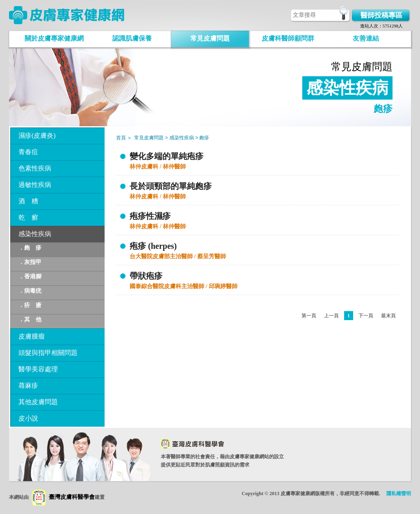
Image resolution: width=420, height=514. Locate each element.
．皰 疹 (30, 248)
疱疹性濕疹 (150, 216)
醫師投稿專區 (381, 15)
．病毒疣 (30, 291)
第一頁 (309, 316)
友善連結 (366, 38)
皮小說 (28, 418)
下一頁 (366, 316)
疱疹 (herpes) (153, 246)
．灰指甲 (30, 262)
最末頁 (388, 316)
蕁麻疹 (28, 385)
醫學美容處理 (38, 369)
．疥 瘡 (30, 305)
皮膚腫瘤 (32, 336)
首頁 (121, 138)
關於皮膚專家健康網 (54, 38)
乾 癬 (28, 217)
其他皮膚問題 (38, 402)
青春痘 (28, 152)
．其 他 (30, 320)
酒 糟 (28, 201)
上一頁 (331, 316)
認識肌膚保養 (132, 38)
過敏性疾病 (35, 185)
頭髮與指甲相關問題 (48, 353)
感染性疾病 (35, 234)
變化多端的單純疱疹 (167, 156)
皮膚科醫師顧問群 (288, 38)
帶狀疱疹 (146, 276)
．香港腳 (30, 276)
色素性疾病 (35, 168)
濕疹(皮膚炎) (37, 135)
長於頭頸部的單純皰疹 (171, 186)
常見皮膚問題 (210, 38)
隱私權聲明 (399, 494)
